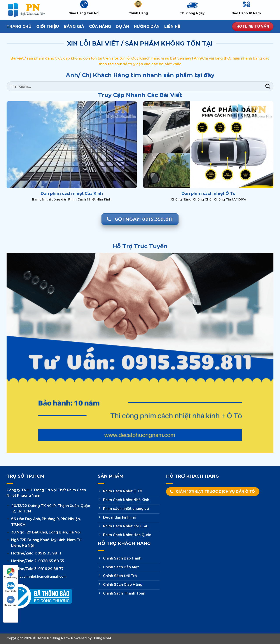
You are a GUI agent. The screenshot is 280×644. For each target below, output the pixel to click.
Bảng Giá (74, 26)
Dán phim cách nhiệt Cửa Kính (72, 194)
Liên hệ (172, 26)
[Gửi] (268, 86)
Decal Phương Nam (53, 638)
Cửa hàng (100, 26)
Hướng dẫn (147, 26)
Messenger (11, 601)
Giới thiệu (48, 26)
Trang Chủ (19, 26)
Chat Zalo (11, 587)
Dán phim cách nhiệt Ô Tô (208, 194)
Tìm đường (11, 573)
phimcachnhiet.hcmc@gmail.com (39, 577)
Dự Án (122, 26)
